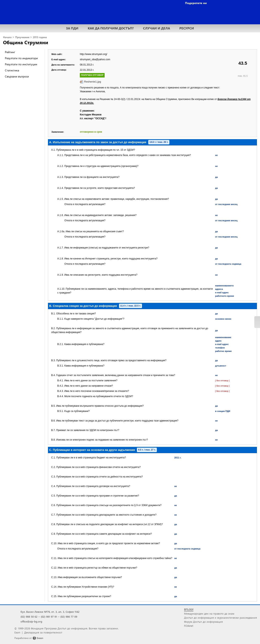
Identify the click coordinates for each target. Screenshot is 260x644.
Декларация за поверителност (43, 632)
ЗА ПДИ (72, 28)
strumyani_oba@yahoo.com (95, 59)
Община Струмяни (26, 42)
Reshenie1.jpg (93, 82)
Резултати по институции (21, 64)
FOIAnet (189, 626)
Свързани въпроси (17, 76)
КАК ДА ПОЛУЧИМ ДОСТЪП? (111, 28)
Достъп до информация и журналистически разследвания (220, 618)
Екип (17, 632)
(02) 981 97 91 (49, 617)
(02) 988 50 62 (29, 617)
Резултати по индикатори (21, 58)
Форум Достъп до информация (203, 622)
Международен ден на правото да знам (209, 613)
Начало (7, 37)
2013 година (40, 37)
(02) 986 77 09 (69, 617)
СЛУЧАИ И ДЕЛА (157, 28)
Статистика (12, 70)
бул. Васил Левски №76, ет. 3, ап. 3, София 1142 (50, 612)
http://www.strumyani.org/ (94, 54)
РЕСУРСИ (187, 28)
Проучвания (22, 37)
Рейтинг (10, 52)
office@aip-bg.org (31, 621)
